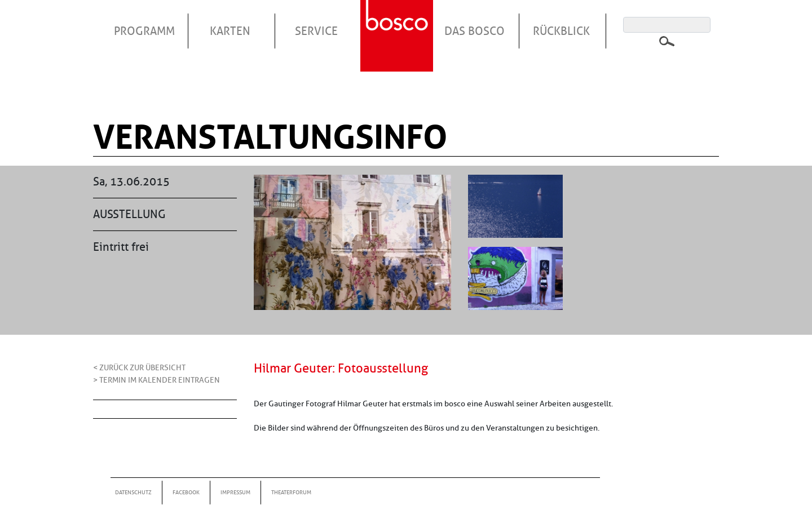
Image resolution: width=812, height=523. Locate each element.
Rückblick (561, 31)
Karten (230, 31)
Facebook (186, 492)
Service (316, 31)
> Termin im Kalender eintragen (156, 380)
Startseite (398, 22)
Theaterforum (291, 492)
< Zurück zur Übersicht (139, 367)
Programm (144, 31)
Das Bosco (475, 31)
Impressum (235, 492)
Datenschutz (133, 492)
